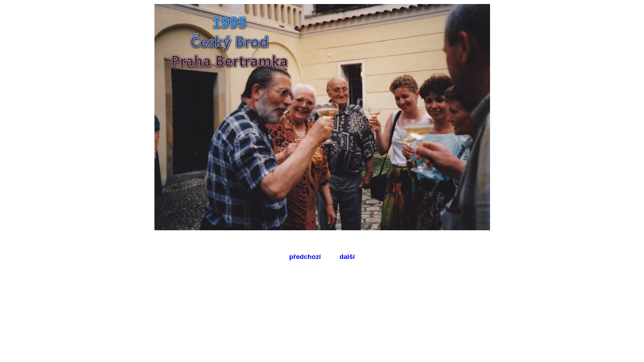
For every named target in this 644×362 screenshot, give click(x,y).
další (347, 257)
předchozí (305, 257)
